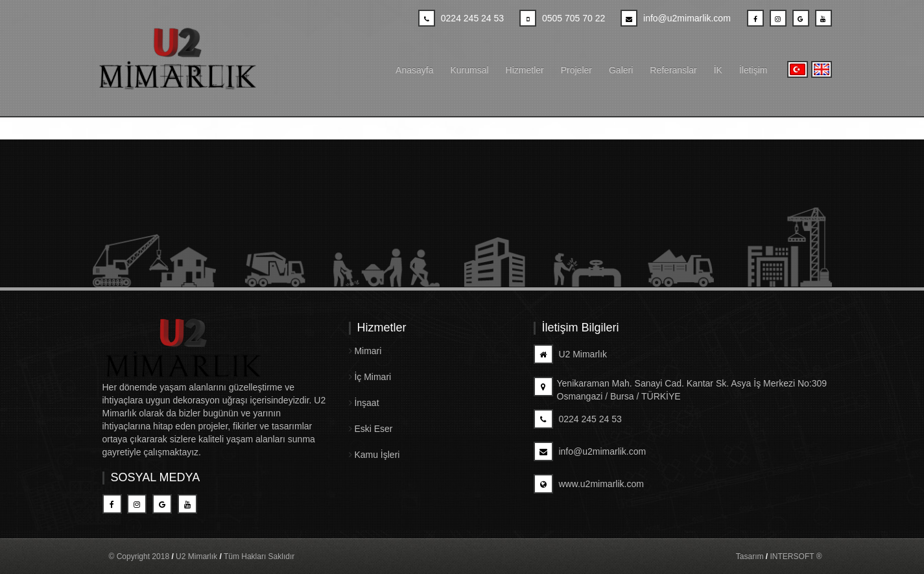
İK (718, 70)
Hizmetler (525, 70)
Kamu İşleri (374, 455)
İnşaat (364, 403)
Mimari (365, 351)
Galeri (621, 70)
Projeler (576, 70)
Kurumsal (469, 70)
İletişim (753, 70)
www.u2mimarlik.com (589, 484)
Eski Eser (371, 429)
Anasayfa (414, 70)
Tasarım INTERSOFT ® (779, 556)
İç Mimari (370, 377)
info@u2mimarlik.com (590, 451)
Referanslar (673, 70)
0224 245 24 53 (578, 419)
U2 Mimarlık (571, 354)
